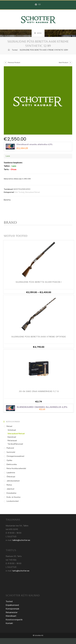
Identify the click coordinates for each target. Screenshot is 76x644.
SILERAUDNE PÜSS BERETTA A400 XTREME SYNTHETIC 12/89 (44, 50)
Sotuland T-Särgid (9, 585)
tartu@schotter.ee (21, 571)
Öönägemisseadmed (15, 456)
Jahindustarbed (13, 481)
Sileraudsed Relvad (32, 192)
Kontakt (9, 623)
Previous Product (14, 63)
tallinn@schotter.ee (21, 540)
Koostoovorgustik (14, 620)
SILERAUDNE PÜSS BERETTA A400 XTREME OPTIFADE (39, 337)
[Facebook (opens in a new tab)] (36, 5)
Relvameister (12, 613)
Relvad (9, 427)
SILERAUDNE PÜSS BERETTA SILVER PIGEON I (39, 282)
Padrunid (10, 448)
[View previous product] (6, 63)
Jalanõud (10, 489)
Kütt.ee (7, 581)
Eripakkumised (12, 605)
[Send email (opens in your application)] (39, 5)
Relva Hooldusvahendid (16, 469)
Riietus (9, 485)
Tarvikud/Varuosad (15, 444)
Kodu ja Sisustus (14, 497)
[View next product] (70, 63)
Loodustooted (13, 502)
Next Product (63, 63)
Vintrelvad (12, 430)
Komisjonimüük (12, 609)
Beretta (7, 200)
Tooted (9, 602)
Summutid (11, 452)
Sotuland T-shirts (9, 589)
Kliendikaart (11, 616)
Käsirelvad (12, 437)
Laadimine (11, 473)
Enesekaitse (11, 493)
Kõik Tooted (19, 192)
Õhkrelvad (11, 477)
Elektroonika (12, 465)
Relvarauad (12, 441)
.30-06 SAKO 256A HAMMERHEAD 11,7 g (39, 392)
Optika (9, 461)
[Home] (9, 50)
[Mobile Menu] (38, 33)
